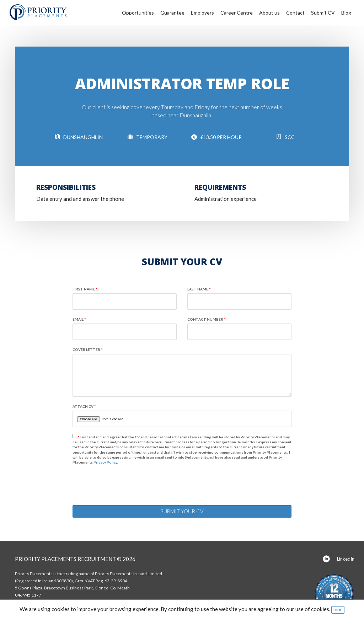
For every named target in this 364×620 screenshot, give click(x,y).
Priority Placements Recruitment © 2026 (75, 559)
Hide (338, 610)
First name (85, 289)
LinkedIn (339, 559)
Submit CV (323, 13)
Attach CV (84, 406)
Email (79, 319)
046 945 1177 (28, 595)
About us (269, 13)
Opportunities (138, 13)
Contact (295, 13)
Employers (202, 13)
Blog (346, 13)
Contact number (207, 319)
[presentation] (127, 486)
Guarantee (172, 13)
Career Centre (237, 13)
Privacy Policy (105, 462)
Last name (199, 289)
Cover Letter (88, 349)
